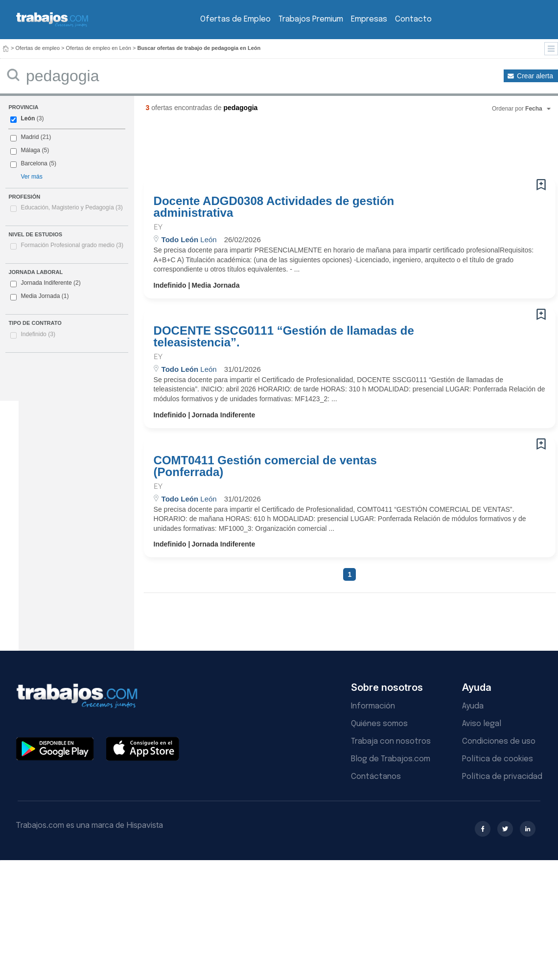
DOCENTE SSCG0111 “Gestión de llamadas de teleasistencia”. (284, 337)
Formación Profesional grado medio (72, 245)
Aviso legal (482, 724)
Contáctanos (376, 777)
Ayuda (473, 706)
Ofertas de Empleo (235, 19)
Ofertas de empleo (38, 48)
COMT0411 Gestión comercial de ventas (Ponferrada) (265, 466)
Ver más (31, 177)
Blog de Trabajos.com (391, 759)
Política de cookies (498, 759)
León (28, 118)
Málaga (30, 150)
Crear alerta (535, 76)
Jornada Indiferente (45, 283)
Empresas (369, 19)
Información (373, 706)
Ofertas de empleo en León (99, 48)
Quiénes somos (379, 724)
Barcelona (34, 163)
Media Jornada (39, 296)
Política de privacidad (502, 777)
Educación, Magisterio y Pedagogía (71, 207)
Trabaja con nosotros (391, 741)
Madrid (30, 137)
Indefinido (38, 334)
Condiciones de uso (499, 741)
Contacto (413, 19)
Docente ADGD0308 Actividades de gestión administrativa (274, 207)
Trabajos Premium (311, 19)
